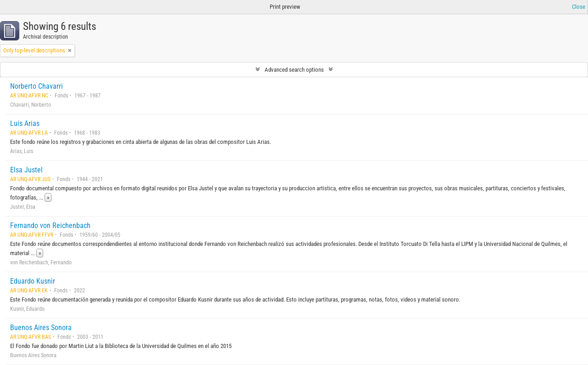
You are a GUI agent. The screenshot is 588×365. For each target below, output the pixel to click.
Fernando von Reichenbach (50, 225)
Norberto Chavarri (37, 86)
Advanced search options (294, 70)
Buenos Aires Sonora (41, 328)
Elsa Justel (26, 170)
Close (579, 7)
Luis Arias (25, 123)
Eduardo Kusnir (33, 281)
